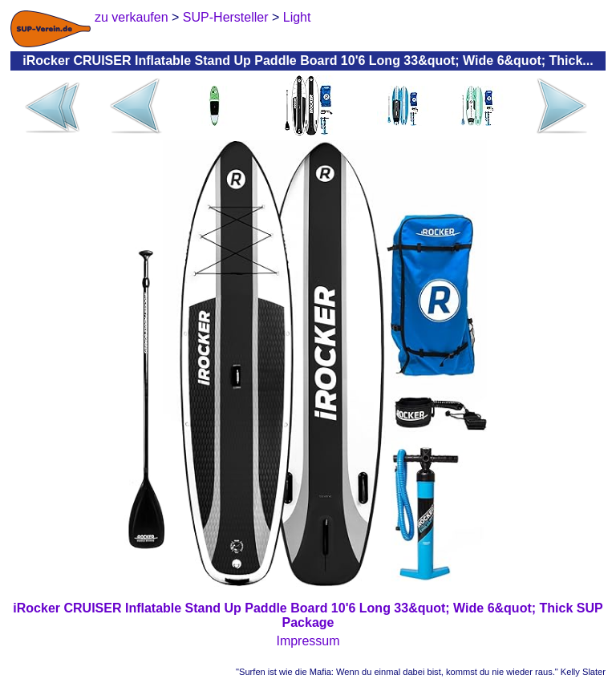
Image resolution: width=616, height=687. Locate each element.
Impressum (308, 641)
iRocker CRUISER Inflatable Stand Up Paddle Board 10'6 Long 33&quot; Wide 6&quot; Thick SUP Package (308, 615)
